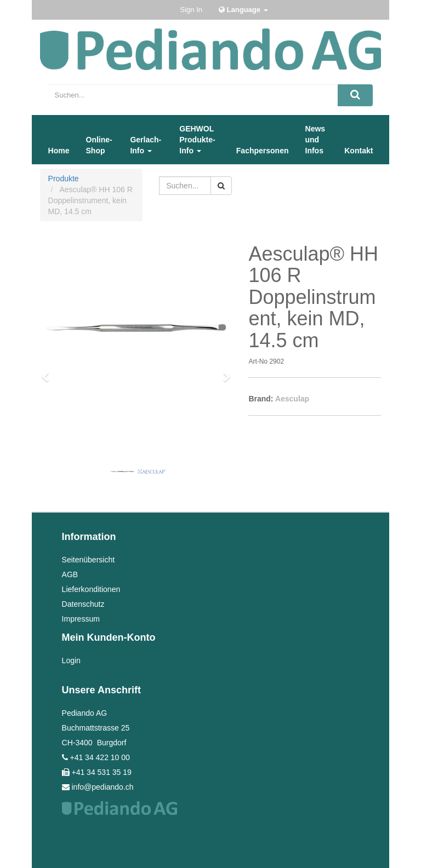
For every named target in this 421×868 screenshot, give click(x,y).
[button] (49, 372)
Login (71, 660)
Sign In (191, 10)
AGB (70, 574)
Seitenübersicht (89, 560)
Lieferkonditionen (91, 589)
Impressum (81, 619)
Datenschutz (83, 604)
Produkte (64, 179)
